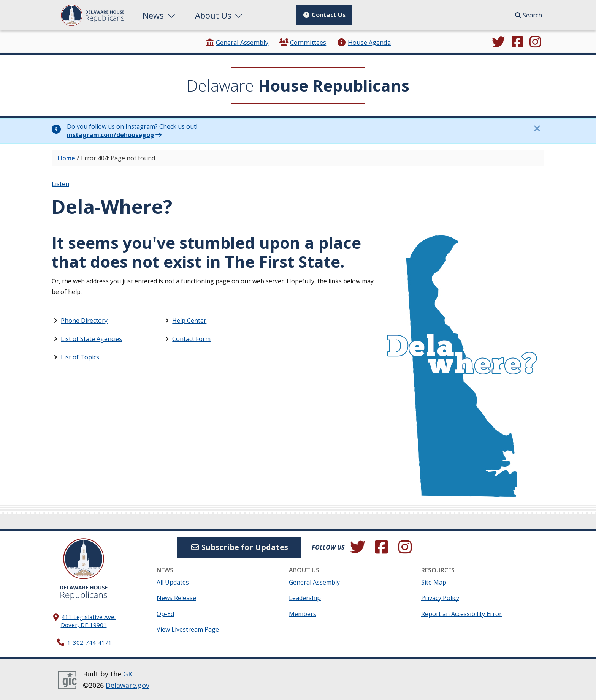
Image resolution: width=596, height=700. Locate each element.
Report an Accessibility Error (461, 614)
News (160, 15)
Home (67, 158)
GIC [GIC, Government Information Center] (129, 674)
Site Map (434, 582)
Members (303, 614)
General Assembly (237, 42)
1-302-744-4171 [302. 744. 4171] (90, 642)
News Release (176, 598)
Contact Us (324, 15)
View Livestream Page (188, 629)
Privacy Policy (440, 598)
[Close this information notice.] (537, 128)
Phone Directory (84, 321)
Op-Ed (165, 614)
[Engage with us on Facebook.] (517, 43)
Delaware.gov (128, 685)
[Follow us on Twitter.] (498, 43)
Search (529, 15)
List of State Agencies (91, 339)
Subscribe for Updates (239, 547)
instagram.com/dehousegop (110, 135)
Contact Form (191, 339)
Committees (303, 42)
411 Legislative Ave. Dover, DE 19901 (88, 621)
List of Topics (80, 357)
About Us (220, 15)
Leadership (305, 598)
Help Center (189, 321)
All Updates (173, 582)
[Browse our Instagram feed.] (535, 43)
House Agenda (364, 42)
